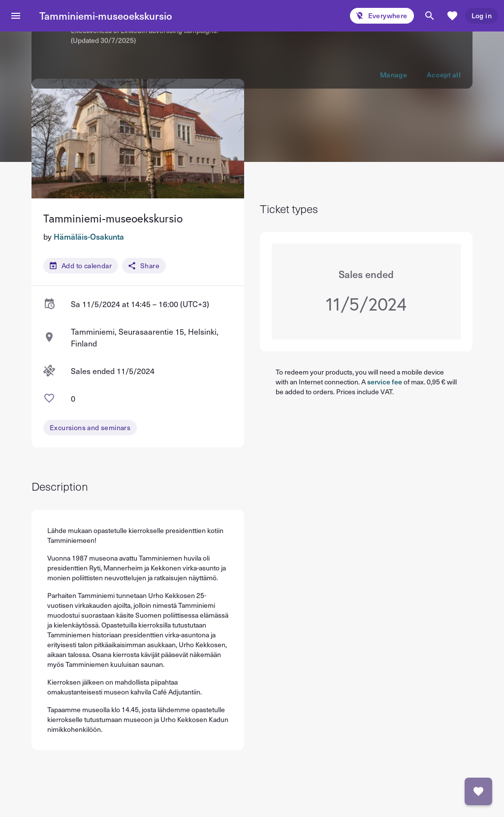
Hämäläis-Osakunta (89, 236)
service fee (385, 382)
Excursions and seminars (90, 427)
